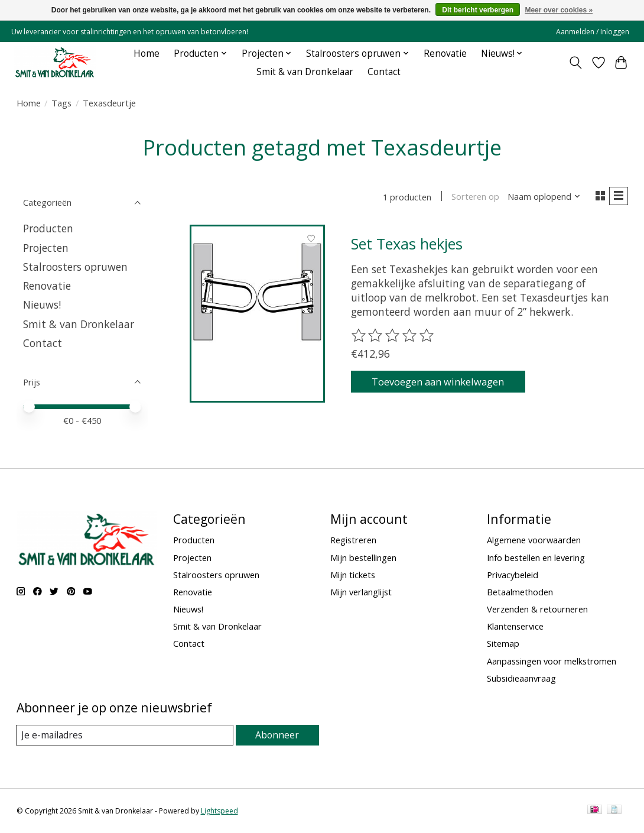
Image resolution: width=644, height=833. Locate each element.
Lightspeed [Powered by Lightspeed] (219, 811)
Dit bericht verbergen (478, 10)
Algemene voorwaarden (534, 540)
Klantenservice (515, 626)
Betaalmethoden (520, 592)
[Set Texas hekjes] (257, 294)
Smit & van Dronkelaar (305, 72)
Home (147, 54)
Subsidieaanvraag (521, 678)
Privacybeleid (513, 575)
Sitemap (503, 643)
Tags (61, 103)
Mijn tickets (353, 575)
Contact (384, 72)
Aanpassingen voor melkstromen (552, 661)
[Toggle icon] (575, 63)
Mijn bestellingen (363, 558)
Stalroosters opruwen (75, 267)
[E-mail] (126, 735)
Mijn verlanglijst (361, 592)
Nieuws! (42, 304)
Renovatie (445, 54)
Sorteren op (472, 197)
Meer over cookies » (559, 10)
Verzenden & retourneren (537, 609)
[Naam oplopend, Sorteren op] (540, 197)
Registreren (353, 540)
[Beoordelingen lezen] (393, 338)
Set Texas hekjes (407, 245)
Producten (48, 228)
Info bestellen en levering (536, 558)
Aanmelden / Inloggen (593, 32)
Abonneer (278, 735)
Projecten (46, 248)
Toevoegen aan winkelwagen (447, 385)
